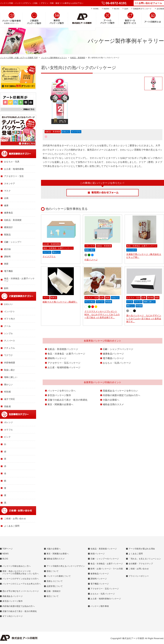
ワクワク (47, 252)
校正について (53, 596)
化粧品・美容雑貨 (78, 58)
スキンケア (90, 246)
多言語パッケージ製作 (59, 395)
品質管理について (55, 586)
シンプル (8, 333)
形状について (53, 571)
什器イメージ (91, 260)
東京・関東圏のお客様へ (58, 554)
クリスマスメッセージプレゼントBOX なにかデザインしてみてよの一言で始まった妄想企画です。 (102, 314)
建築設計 (8, 227)
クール (130, 302)
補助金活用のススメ (113, 404)
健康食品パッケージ (113, 354)
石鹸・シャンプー (13, 242)
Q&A (126, 9)
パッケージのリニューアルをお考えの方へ (22, 584)
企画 (102, 298)
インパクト (76, 132)
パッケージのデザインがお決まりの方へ (21, 579)
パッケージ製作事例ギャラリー (54, 58)
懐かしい (56, 252)
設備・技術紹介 (54, 591)
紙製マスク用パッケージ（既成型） (60, 302)
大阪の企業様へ (111, 400)
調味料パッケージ (57, 358)
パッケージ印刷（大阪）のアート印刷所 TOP (19, 58)
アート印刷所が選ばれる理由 (142, 549)
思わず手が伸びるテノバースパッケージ (21, 591)
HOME (96, 9)
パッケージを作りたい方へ (62, 391)
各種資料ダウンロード (142, 9)
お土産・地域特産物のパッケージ (106, 599)
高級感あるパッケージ (13, 596)
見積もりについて (55, 581)
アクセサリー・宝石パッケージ (64, 363)
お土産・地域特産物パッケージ (64, 367)
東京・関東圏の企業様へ (60, 404)
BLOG (117, 9)
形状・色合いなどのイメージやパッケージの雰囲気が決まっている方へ (21, 572)
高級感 (7, 406)
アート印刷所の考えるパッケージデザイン (66, 566)
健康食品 (8, 213)
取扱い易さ (90, 250)
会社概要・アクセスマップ (141, 564)
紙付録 (150, 298)
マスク (46, 298)
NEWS (106, 9)
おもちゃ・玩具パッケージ (117, 363)
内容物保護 (10, 363)
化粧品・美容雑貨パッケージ (63, 349)
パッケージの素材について (59, 576)
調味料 (7, 257)
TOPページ (8, 549)
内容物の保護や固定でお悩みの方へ (122, 395)
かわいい (66, 132)
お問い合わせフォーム (150, 3)
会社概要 (160, 9)
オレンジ (8, 422)
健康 (6, 205)
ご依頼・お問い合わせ (15, 519)
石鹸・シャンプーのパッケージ (105, 559)
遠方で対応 (10, 399)
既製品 (54, 298)
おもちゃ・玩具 (92, 298)
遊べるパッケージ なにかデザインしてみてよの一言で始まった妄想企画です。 (144, 318)
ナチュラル (10, 348)
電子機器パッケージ (113, 358)
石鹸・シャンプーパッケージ (118, 349)
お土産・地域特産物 (52, 244)
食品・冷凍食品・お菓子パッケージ (58, 248)
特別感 (109, 302)
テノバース (10, 341)
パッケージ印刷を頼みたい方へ (17, 566)
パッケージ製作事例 (100, 606)
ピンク (7, 437)
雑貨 (108, 298)
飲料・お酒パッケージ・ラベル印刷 (107, 569)
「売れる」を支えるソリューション (145, 559)
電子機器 (8, 271)
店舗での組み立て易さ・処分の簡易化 (67, 400)
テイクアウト (49, 257)
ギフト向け (90, 302)
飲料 (6, 288)
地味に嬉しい (149, 302)
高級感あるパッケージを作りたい (120, 391)
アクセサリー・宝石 (14, 176)
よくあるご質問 (12, 526)
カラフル (8, 430)
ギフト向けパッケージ (13, 616)
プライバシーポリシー (139, 576)
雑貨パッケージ (98, 554)
